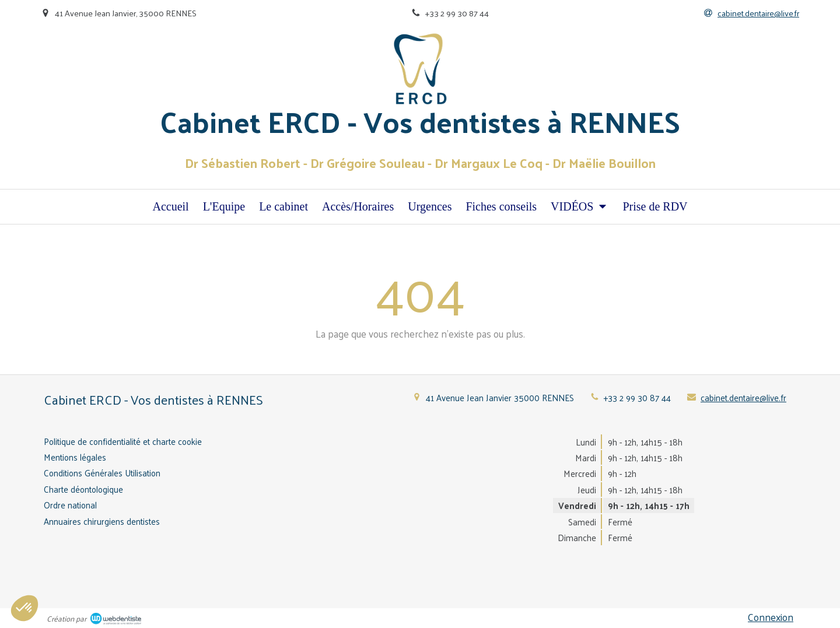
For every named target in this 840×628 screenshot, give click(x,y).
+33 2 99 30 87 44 (637, 397)
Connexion (771, 617)
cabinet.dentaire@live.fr (743, 397)
